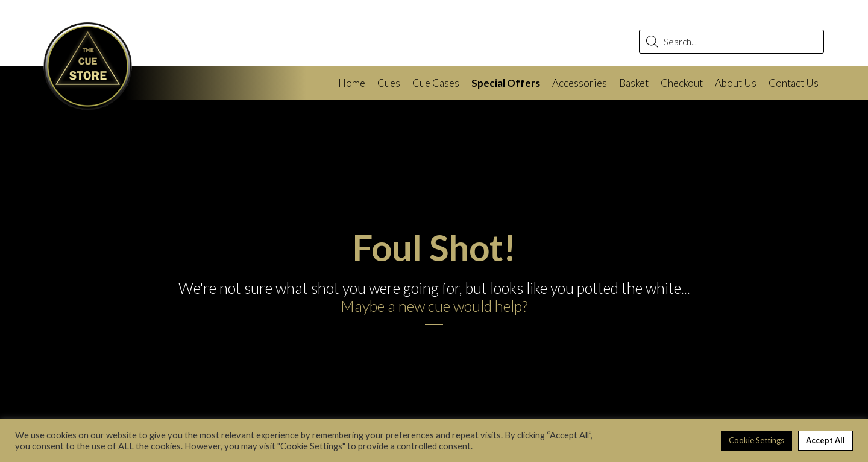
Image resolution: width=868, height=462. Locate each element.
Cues (389, 83)
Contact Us (794, 83)
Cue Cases (436, 83)
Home (352, 83)
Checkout (682, 83)
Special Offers (506, 83)
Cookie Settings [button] (756, 440)
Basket (634, 83)
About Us (736, 83)
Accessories (580, 83)
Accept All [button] (826, 440)
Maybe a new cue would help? (434, 306)
